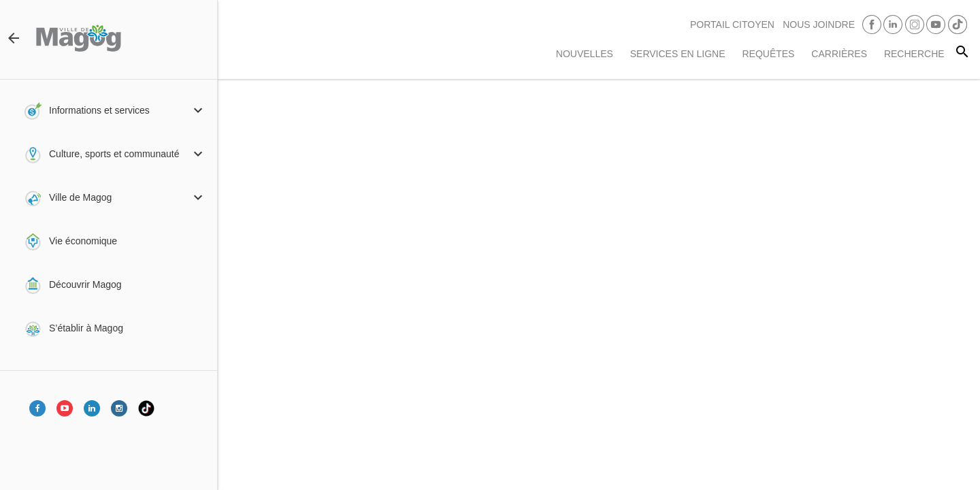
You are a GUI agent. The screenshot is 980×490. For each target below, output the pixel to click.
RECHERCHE (914, 54)
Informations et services (99, 110)
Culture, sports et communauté (114, 154)
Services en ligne (678, 54)
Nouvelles (585, 54)
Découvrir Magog (85, 284)
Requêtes (768, 54)
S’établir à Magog (86, 328)
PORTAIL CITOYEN (732, 24)
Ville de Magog (80, 197)
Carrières (839, 54)
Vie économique (83, 241)
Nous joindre (819, 24)
